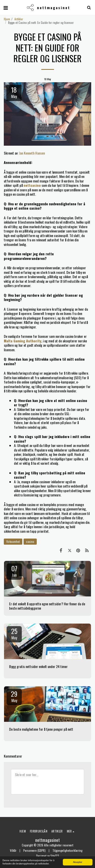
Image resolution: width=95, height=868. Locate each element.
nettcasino (32, 185)
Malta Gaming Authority (23, 341)
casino (30, 542)
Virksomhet (13, 542)
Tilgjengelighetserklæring (67, 850)
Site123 (55, 856)
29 (14, 696)
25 (14, 633)
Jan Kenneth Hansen (32, 153)
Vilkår (13, 850)
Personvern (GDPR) (34, 850)
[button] (6, 7)
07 (14, 571)
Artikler (19, 19)
